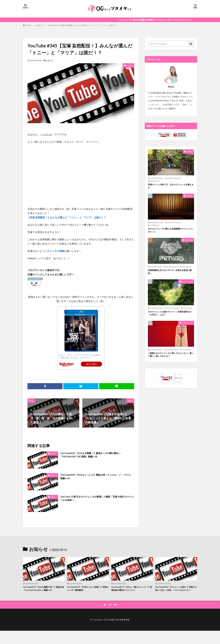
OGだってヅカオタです (119, 624)
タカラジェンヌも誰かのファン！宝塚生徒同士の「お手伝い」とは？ (171, 316)
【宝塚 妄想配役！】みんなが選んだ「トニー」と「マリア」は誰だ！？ (67, 217)
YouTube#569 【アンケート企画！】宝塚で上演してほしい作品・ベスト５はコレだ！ (176, 591)
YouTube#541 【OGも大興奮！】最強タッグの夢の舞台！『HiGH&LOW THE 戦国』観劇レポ (96, 455)
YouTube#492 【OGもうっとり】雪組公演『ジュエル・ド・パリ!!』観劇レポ (95, 477)
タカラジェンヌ (187, 284)
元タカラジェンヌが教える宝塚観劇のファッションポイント (171, 232)
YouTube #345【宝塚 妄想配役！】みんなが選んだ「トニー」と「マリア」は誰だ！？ (83, 25)
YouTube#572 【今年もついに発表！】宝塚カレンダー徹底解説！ (88, 589)
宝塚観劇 (189, 152)
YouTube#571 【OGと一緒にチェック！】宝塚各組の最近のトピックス (130, 589)
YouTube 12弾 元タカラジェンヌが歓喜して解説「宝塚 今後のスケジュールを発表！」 (97, 499)
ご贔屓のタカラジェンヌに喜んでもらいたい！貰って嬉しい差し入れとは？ (170, 359)
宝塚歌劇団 (189, 242)
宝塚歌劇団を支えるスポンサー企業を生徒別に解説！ (171, 274)
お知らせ (39, 25)
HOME (28, 25)
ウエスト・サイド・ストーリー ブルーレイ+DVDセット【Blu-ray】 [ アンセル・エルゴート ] (80, 356)
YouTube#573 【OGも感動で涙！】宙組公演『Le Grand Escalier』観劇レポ (43, 589)
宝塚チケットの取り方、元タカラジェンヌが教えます (171, 187)
